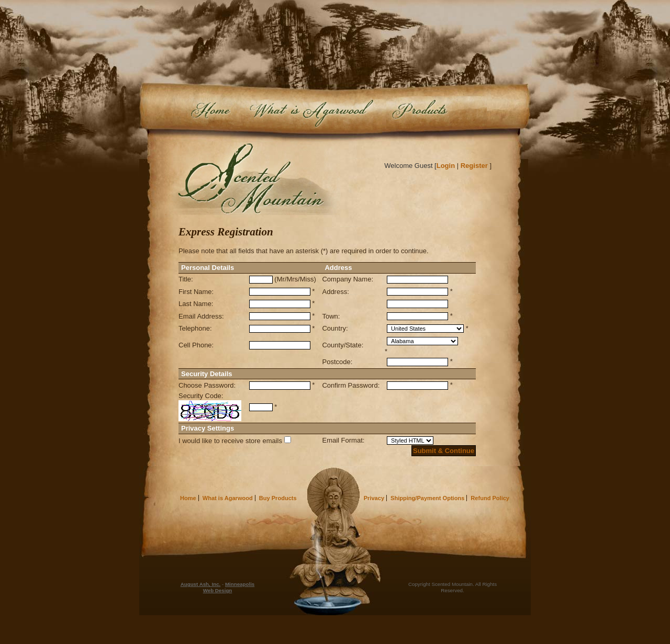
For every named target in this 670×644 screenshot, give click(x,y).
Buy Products (437, 112)
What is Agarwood (310, 112)
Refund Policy (490, 498)
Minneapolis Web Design (229, 587)
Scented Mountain (253, 179)
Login (446, 166)
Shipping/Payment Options (427, 498)
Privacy (374, 498)
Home (211, 112)
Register (474, 166)
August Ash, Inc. (201, 584)
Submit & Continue (444, 451)
